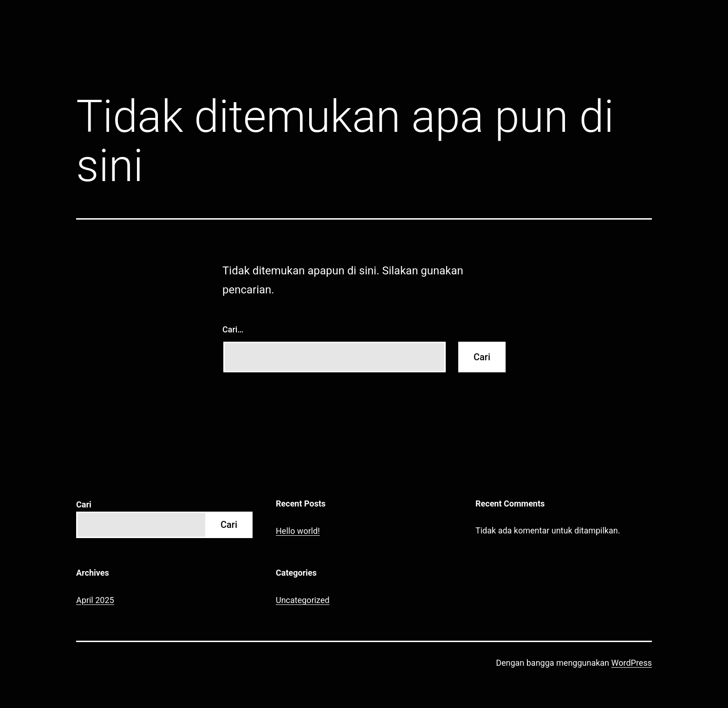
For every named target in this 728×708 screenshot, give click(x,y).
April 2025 (95, 600)
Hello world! (298, 531)
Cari (84, 504)
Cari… (233, 329)
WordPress (632, 663)
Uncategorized (303, 600)
